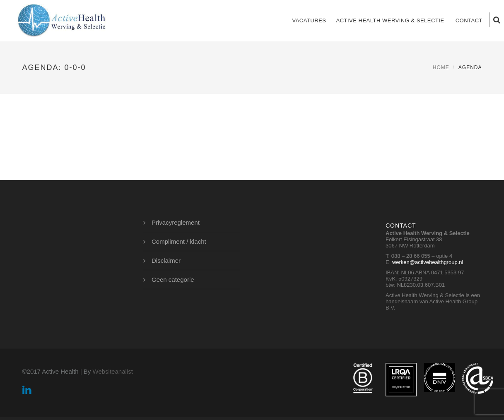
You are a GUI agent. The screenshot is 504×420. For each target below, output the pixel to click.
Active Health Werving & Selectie (390, 20)
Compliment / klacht (179, 241)
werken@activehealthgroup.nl (428, 262)
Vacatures (309, 20)
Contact (469, 20)
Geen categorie (173, 280)
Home (441, 67)
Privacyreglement (176, 222)
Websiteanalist (113, 371)
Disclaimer (166, 260)
